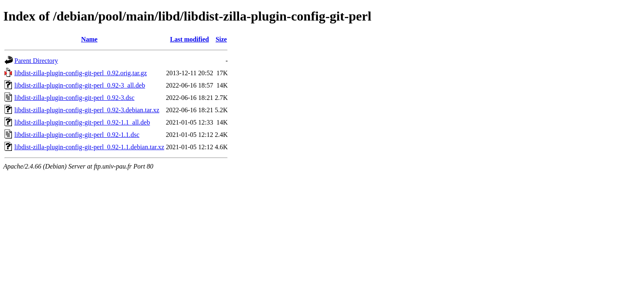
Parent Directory (36, 61)
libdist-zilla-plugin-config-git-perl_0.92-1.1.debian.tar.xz (89, 147)
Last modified (190, 39)
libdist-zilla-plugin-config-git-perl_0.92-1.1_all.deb (82, 122)
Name (89, 39)
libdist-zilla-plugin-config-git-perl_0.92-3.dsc (74, 98)
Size (221, 39)
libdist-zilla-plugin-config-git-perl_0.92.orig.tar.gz (81, 73)
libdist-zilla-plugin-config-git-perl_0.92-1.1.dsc (77, 135)
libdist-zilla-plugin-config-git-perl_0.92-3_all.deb (80, 85)
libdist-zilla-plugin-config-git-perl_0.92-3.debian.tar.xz (87, 110)
